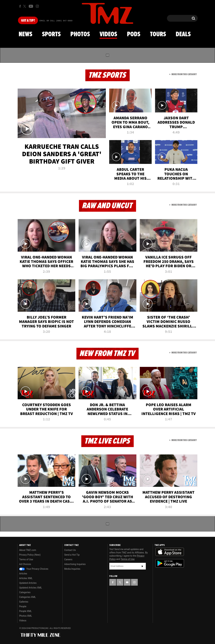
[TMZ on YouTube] (127, 582)
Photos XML (26, 616)
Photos (80, 34)
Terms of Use (26, 559)
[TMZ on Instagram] (37, 6)
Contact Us (70, 550)
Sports (51, 34)
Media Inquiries (72, 569)
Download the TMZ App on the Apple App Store (170, 552)
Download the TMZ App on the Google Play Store (170, 563)
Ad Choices (25, 564)
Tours (158, 34)
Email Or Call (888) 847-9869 (56, 21)
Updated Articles (28, 583)
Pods (134, 34)
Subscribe (142, 566)
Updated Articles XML (30, 588)
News (25, 34)
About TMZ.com (28, 550)
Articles (23, 574)
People (23, 606)
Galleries (24, 602)
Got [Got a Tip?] (28, 21)
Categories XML (27, 597)
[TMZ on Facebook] (20, 6)
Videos (108, 34)
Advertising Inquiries (75, 564)
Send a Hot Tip (72, 555)
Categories (25, 592)
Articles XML (26, 578)
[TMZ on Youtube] (31, 6)
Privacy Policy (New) (30, 555)
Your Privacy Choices (34, 569)
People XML (25, 611)
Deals (183, 34)
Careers (68, 559)
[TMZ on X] (25, 6)
